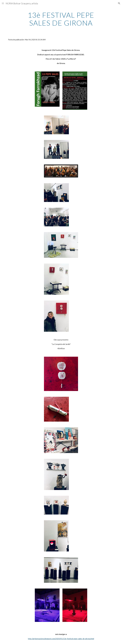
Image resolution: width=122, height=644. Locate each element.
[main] (61, 19)
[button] (3, 3)
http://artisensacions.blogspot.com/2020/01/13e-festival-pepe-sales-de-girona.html (61, 639)
